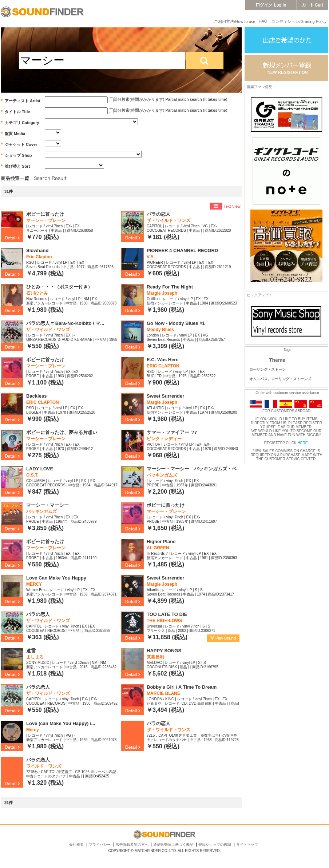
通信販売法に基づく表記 (173, 845)
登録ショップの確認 (215, 845)
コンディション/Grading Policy (299, 21)
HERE (303, 443)
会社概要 (76, 845)
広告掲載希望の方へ (132, 845)
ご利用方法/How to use (235, 21)
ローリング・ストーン (267, 369)
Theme (277, 360)
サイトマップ (247, 845)
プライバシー (100, 845)
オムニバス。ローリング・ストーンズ (280, 379)
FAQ (263, 21)
